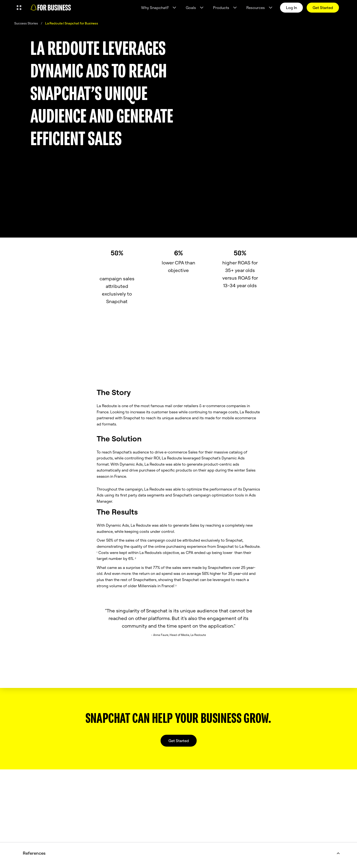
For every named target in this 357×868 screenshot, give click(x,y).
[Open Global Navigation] (19, 8)
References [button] (182, 853)
